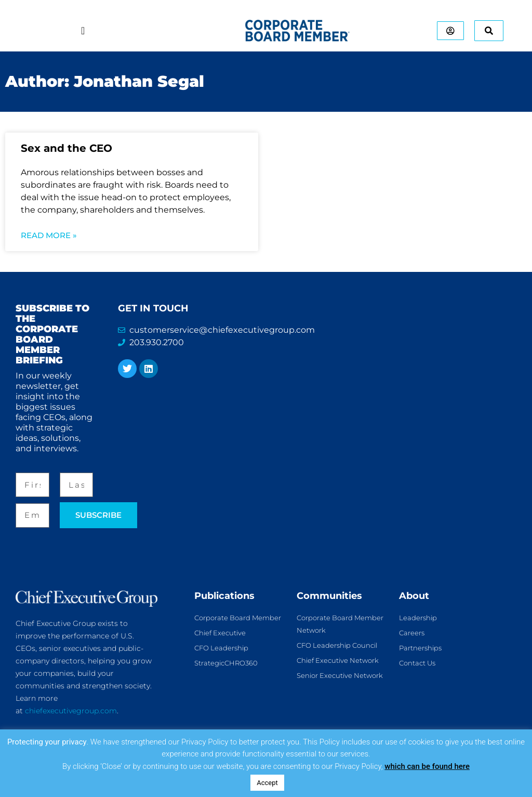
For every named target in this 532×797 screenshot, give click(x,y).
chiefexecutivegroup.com (71, 711)
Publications (224, 596)
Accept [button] (267, 783)
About (414, 596)
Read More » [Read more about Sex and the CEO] (49, 235)
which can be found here (427, 766)
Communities (329, 596)
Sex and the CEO (66, 148)
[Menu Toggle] (80, 31)
